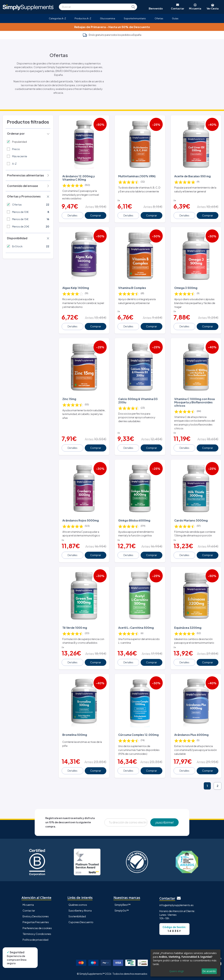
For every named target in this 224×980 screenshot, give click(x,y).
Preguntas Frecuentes (36, 922)
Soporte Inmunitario (135, 18)
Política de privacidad (35, 940)
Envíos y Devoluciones (36, 916)
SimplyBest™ (123, 905)
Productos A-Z (83, 18)
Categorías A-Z (57, 18)
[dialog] (185, 963)
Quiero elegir (177, 971)
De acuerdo (209, 971)
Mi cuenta (28, 905)
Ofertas (159, 18)
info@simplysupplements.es (176, 905)
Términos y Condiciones (37, 934)
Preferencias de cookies (37, 928)
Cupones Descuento (81, 922)
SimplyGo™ (122, 910)
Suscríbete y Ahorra (80, 910)
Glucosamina (108, 18)
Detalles (73, 215)
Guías (175, 18)
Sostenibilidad (77, 916)
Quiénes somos (78, 905)
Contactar (29, 910)
